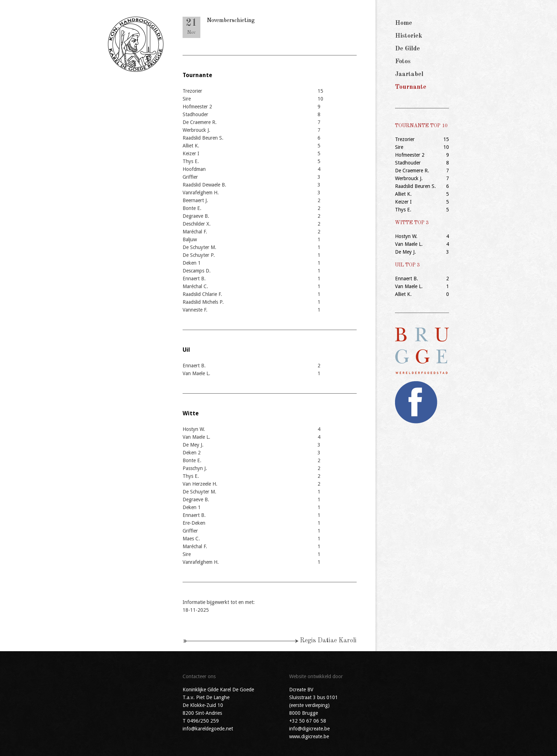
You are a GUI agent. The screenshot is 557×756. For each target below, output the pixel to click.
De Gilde (407, 49)
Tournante (411, 87)
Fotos (403, 61)
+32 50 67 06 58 (308, 721)
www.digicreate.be (309, 736)
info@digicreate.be (309, 729)
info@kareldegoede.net (208, 729)
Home (404, 23)
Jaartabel (409, 74)
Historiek (409, 36)
